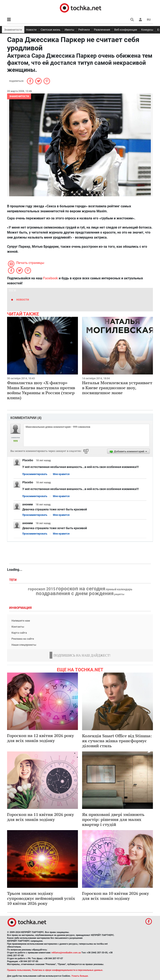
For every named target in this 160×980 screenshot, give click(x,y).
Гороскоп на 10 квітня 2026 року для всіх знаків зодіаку (116, 896)
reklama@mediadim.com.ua (66, 953)
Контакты (18, 627)
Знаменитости (13, 30)
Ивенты (69, 30)
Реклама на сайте (23, 639)
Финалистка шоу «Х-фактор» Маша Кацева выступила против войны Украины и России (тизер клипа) (41, 390)
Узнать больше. (80, 976)
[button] (140, 20)
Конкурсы (147, 30)
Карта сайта (19, 633)
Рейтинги (84, 30)
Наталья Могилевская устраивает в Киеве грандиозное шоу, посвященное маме (117, 388)
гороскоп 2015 (42, 589)
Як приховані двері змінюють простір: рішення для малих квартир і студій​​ (113, 819)
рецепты (119, 594)
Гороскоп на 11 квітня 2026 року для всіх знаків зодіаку (41, 817)
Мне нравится (61, 474)
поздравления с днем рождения (75, 593)
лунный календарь (119, 589)
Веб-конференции (126, 30)
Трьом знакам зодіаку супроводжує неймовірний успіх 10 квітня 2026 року (41, 898)
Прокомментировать (35, 474)
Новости (31, 30)
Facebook (51, 278)
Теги (13, 580)
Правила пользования (19, 970)
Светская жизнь (51, 30)
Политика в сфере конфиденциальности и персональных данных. (67, 970)
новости (23, 299)
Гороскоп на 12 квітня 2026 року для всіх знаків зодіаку (41, 738)
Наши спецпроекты (24, 645)
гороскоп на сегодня (81, 589)
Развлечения (102, 30)
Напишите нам (21, 621)
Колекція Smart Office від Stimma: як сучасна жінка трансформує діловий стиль (117, 741)
